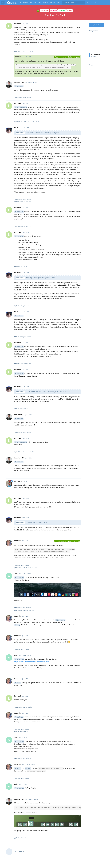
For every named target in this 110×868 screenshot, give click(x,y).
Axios (19, 683)
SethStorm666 (22, 107)
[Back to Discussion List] (3, 3)
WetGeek (20, 212)
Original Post (93, 31)
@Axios (17, 625)
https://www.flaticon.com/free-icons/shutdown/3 (32, 662)
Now (91, 65)
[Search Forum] (74, 3)
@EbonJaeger (60, 620)
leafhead (20, 86)
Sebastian (20, 578)
